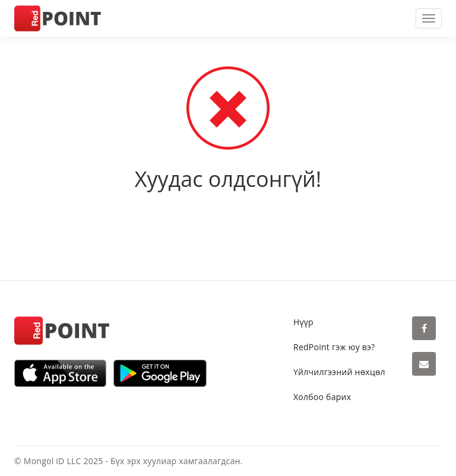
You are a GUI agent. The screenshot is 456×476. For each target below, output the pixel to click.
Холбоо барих (322, 397)
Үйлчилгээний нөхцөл (339, 372)
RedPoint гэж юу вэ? (334, 347)
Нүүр (303, 322)
